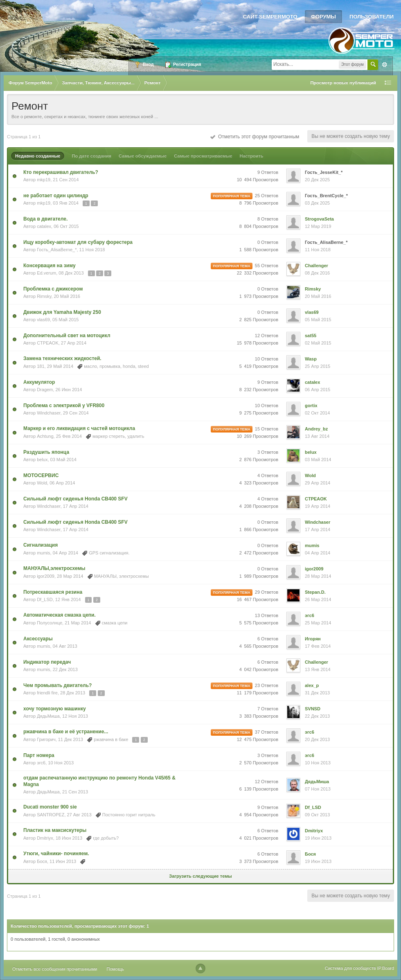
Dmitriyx (45, 838)
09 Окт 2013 (317, 815)
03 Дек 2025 (317, 203)
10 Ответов (267, 359)
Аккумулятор (39, 382)
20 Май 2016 (318, 296)
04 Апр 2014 (318, 553)
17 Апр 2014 (318, 529)
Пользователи (372, 17)
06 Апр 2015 (318, 390)
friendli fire (47, 693)
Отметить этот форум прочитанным (255, 137)
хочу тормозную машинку (55, 709)
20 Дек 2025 (317, 180)
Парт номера (39, 755)
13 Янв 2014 (318, 669)
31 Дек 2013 (317, 693)
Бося (42, 861)
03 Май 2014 (318, 460)
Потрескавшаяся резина (53, 592)
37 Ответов (267, 732)
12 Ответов (267, 336)
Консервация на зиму (50, 266)
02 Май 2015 (318, 343)
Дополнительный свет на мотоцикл (67, 336)
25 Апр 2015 (318, 366)
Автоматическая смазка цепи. (60, 615)
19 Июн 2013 (318, 838)
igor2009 (46, 576)
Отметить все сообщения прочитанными (55, 969)
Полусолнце (50, 623)
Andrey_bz (316, 429)
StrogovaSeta (319, 219)
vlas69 (43, 320)
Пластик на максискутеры (55, 830)
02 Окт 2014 (317, 413)
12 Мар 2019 (318, 226)
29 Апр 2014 (318, 483)
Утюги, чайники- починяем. (56, 854)
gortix (311, 406)
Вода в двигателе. (45, 219)
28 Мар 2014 (318, 576)
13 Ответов (267, 615)
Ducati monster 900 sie (50, 807)
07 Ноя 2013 (318, 789)
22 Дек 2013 (317, 716)
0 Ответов (268, 242)
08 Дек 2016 (317, 273)
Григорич (46, 739)
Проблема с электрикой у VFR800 (64, 406)
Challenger (317, 266)
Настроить (252, 156)
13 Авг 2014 (317, 436)
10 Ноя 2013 (318, 763)
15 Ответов (267, 429)
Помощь (116, 969)
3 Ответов (268, 452)
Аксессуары (38, 639)
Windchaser (48, 413)
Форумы (323, 17)
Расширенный (385, 65)
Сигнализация (41, 545)
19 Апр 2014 (318, 506)
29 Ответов (267, 592)
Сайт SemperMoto (270, 17)
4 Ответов (268, 475)
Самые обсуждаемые (143, 156)
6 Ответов (268, 639)
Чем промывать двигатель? (57, 685)
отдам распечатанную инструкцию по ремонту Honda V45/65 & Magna (99, 781)
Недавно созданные (38, 156)
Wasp (311, 359)
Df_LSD (45, 599)
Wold (42, 483)
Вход (144, 65)
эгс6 (310, 615)
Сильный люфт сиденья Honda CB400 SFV (75, 499)
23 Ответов (267, 685)
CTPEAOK (48, 343)
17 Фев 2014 (318, 646)
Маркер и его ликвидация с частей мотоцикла (79, 428)
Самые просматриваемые (203, 156)
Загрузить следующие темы (200, 876)
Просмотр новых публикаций (343, 83)
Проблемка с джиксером (53, 289)
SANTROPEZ (51, 815)
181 (41, 366)
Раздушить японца (46, 452)
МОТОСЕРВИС (41, 475)
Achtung (45, 436)
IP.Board (386, 968)
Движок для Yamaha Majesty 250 (62, 312)
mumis (43, 553)
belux (42, 460)
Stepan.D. (315, 592)
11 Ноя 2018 (318, 250)
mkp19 (44, 180)
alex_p (312, 685)
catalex (44, 226)
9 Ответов (268, 172)
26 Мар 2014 (318, 599)
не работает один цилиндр (56, 196)
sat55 (311, 336)
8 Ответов (268, 219)
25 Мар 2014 (318, 623)
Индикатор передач (47, 662)
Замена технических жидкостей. (62, 358)
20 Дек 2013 (317, 739)
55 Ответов (267, 266)
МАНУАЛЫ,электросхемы (54, 568)
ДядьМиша (48, 716)
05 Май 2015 (318, 320)
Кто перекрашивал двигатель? (61, 172)
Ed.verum (46, 273)
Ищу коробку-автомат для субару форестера (78, 242)
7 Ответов (268, 709)
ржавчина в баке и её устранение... (66, 732)
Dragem (45, 390)
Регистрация (183, 65)
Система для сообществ (350, 968)
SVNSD (313, 709)
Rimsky (44, 296)
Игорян (313, 639)
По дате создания (91, 156)
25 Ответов (267, 196)
